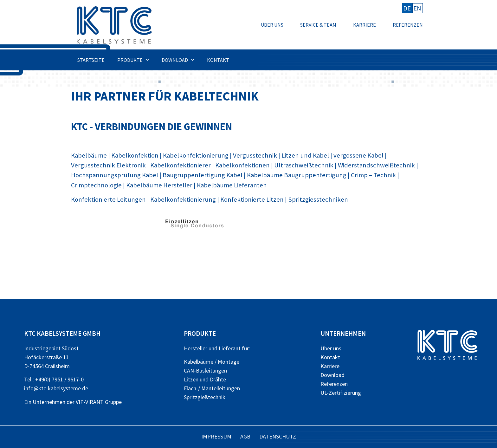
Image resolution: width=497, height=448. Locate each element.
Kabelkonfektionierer (181, 165)
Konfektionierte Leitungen (108, 199)
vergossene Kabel (358, 155)
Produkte (133, 60)
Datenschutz (278, 436)
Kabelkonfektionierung (196, 155)
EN (417, 8)
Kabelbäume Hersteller (159, 185)
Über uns (272, 25)
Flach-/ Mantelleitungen (212, 388)
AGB (245, 436)
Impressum (216, 436)
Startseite (91, 60)
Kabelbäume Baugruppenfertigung (297, 175)
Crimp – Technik (373, 175)
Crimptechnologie (96, 185)
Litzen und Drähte (205, 379)
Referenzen (408, 25)
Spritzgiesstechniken (318, 199)
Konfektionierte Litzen (252, 199)
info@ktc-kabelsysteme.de (56, 388)
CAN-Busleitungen (205, 370)
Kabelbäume (89, 155)
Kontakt (218, 60)
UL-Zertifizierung (341, 393)
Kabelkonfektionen (242, 165)
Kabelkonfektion (135, 155)
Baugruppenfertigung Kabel (203, 175)
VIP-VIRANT (90, 402)
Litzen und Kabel (305, 155)
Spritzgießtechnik (205, 397)
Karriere (365, 25)
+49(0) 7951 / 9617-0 (59, 379)
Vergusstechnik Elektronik (108, 165)
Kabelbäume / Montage (212, 362)
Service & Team (318, 25)
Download (178, 60)
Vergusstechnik (255, 155)
